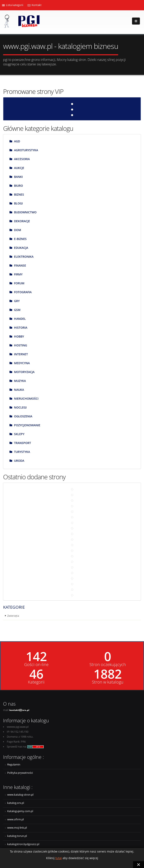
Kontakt (35, 5)
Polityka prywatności (20, 773)
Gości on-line (36, 665)
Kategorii (36, 682)
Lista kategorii (13, 5)
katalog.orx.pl (16, 803)
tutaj (59, 858)
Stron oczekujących (108, 665)
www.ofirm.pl (15, 819)
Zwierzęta (13, 616)
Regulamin (14, 765)
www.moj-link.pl (17, 828)
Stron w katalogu (108, 682)
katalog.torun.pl (17, 836)
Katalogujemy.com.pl (20, 811)
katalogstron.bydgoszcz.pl (23, 844)
